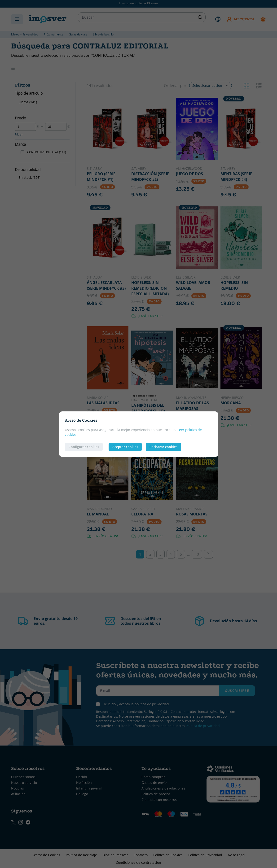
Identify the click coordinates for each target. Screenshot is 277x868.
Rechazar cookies (163, 447)
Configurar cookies (84, 447)
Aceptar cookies (125, 447)
